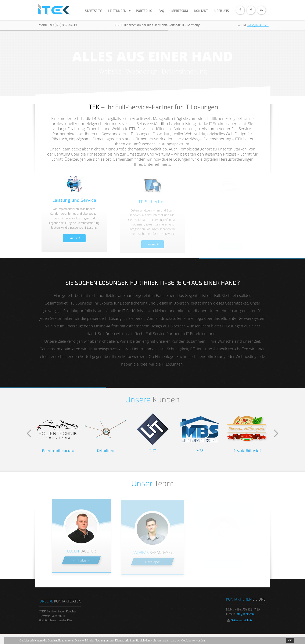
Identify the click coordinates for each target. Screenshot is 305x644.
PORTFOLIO (144, 11)
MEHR (73, 242)
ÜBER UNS (222, 11)
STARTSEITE (93, 11)
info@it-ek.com (258, 25)
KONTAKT (201, 11)
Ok (290, 640)
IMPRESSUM (179, 11)
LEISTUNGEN (117, 11)
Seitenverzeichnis (242, 620)
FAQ (161, 11)
